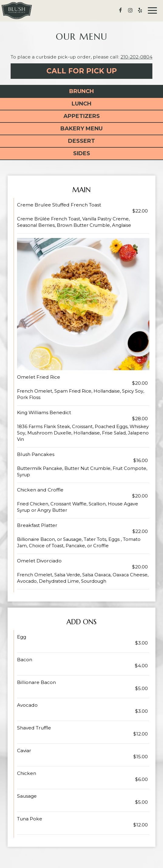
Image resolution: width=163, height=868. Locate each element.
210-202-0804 (136, 57)
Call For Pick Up (82, 71)
